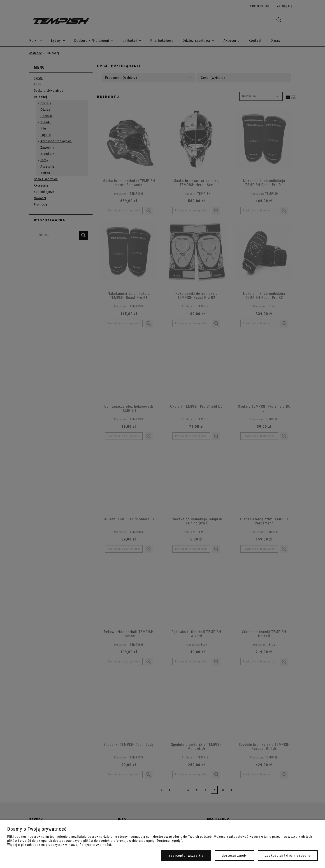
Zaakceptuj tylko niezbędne (288, 855)
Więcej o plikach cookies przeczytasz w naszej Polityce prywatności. (60, 845)
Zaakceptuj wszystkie (186, 855)
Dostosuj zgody (234, 855)
